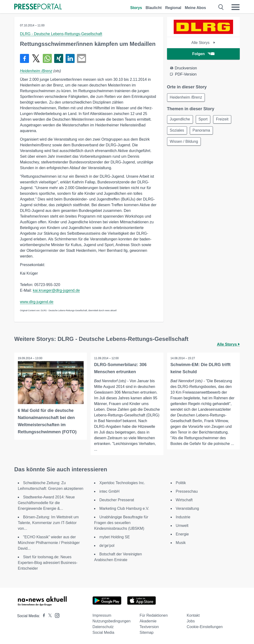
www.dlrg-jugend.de (37, 302)
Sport (204, 120)
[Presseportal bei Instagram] (56, 615)
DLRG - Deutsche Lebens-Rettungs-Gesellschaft (61, 34)
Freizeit (224, 120)
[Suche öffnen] (221, 7)
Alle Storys (203, 43)
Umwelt (182, 526)
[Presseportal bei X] (49, 616)
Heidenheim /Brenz (36, 71)
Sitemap (147, 632)
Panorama (202, 131)
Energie (182, 534)
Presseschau (187, 491)
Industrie (183, 517)
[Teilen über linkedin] (70, 58)
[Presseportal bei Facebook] (43, 616)
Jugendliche (180, 120)
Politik (181, 483)
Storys (136, 8)
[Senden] (81, 58)
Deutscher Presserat (117, 500)
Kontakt (193, 615)
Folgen (203, 54)
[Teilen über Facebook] (24, 58)
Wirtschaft (184, 500)
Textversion (149, 627)
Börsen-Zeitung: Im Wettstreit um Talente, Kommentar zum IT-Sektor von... (48, 523)
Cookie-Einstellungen (205, 627)
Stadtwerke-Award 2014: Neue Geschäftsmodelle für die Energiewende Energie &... (46, 503)
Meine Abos (195, 8)
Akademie (148, 621)
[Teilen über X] (36, 58)
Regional (173, 8)
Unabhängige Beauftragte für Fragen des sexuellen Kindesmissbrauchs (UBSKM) (121, 523)
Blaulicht (154, 8)
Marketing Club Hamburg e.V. (124, 508)
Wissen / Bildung (184, 142)
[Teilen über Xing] (59, 58)
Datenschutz (103, 627)
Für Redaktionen (154, 615)
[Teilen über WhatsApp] (47, 58)
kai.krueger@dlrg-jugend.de (56, 290)
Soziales (177, 131)
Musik (181, 543)
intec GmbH (109, 491)
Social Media (103, 632)
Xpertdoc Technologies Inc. (122, 483)
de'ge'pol (107, 546)
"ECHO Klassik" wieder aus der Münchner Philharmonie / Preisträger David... (49, 543)
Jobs (191, 621)
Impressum (102, 615)
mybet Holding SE (115, 537)
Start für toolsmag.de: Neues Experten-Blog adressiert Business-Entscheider (48, 563)
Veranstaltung (187, 508)
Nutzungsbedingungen (111, 621)
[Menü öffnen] (235, 7)
